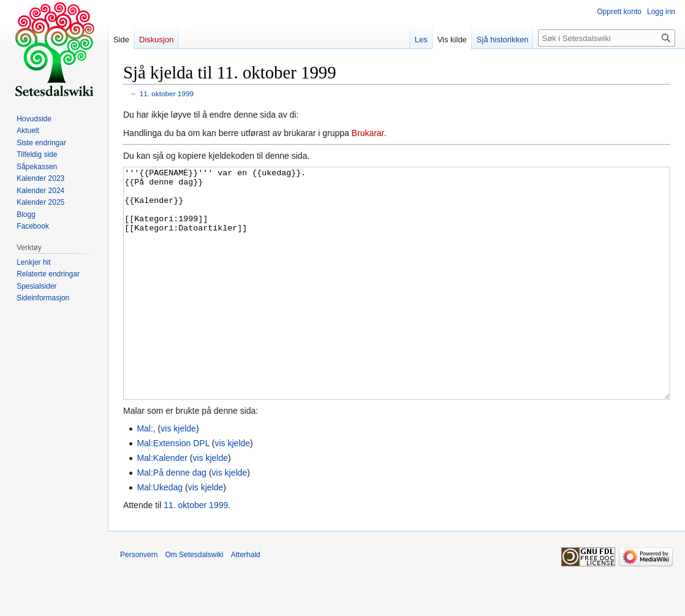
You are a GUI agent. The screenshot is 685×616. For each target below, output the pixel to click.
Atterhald (246, 601)
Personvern (139, 601)
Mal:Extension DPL (173, 489)
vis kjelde (178, 474)
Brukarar (368, 133)
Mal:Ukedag (160, 533)
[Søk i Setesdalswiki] (607, 38)
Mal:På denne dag (172, 519)
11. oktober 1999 (167, 93)
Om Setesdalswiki (194, 601)
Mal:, (146, 474)
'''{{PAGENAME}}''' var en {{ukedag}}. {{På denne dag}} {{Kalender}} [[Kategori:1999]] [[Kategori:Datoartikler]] (397, 306)
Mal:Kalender (162, 504)
